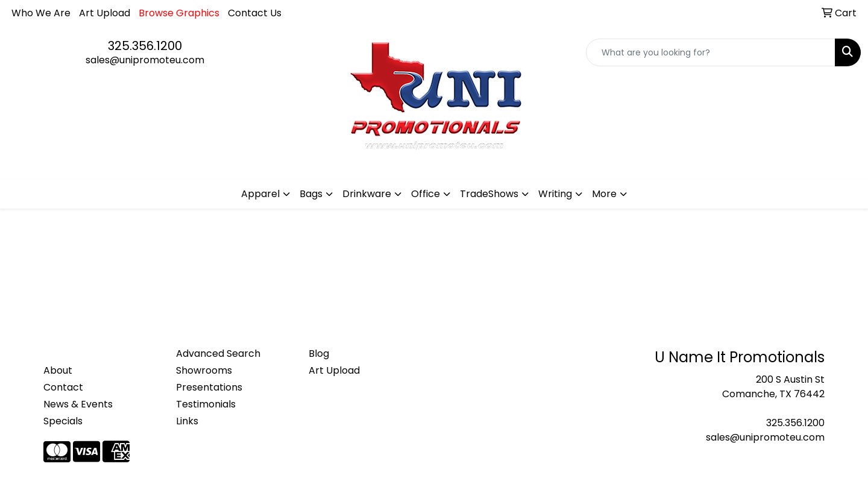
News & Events (78, 404)
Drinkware (367, 194)
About (58, 370)
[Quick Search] (711, 52)
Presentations (209, 387)
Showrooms (204, 370)
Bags (311, 194)
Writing (555, 194)
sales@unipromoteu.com (145, 60)
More (604, 194)
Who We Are (41, 13)
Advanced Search (218, 354)
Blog (319, 354)
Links (187, 421)
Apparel (260, 194)
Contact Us (255, 13)
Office (426, 194)
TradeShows (489, 194)
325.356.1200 (145, 46)
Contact (63, 387)
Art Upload (105, 13)
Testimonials (206, 404)
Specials (63, 421)
